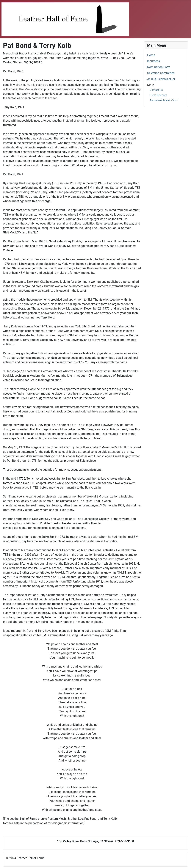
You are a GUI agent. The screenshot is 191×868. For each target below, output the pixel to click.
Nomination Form (159, 67)
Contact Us (156, 90)
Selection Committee (161, 73)
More (151, 85)
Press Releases (158, 95)
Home (151, 55)
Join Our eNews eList (161, 79)
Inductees (154, 61)
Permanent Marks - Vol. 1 (164, 100)
